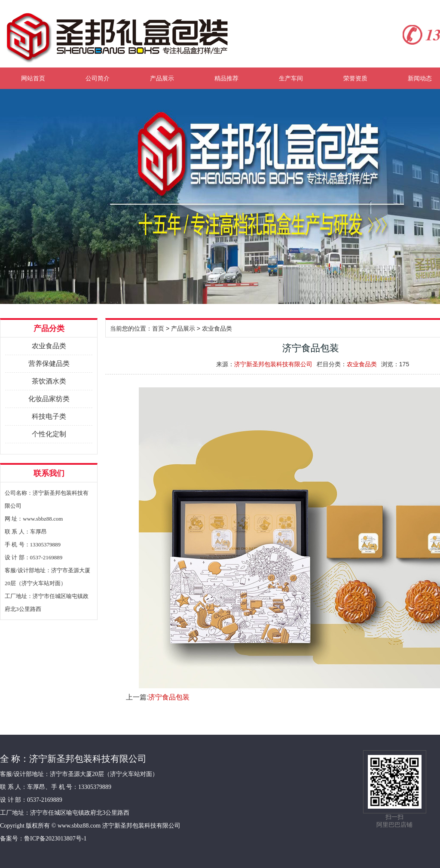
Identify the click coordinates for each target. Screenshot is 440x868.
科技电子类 (49, 416)
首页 (158, 328)
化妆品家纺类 (49, 399)
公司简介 (98, 78)
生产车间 (291, 78)
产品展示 (162, 78)
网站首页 (33, 78)
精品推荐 (226, 78)
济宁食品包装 (169, 697)
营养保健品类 (49, 363)
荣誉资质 (355, 78)
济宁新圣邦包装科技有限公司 (273, 364)
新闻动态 (420, 78)
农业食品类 (49, 346)
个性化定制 (49, 434)
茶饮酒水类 (49, 381)
